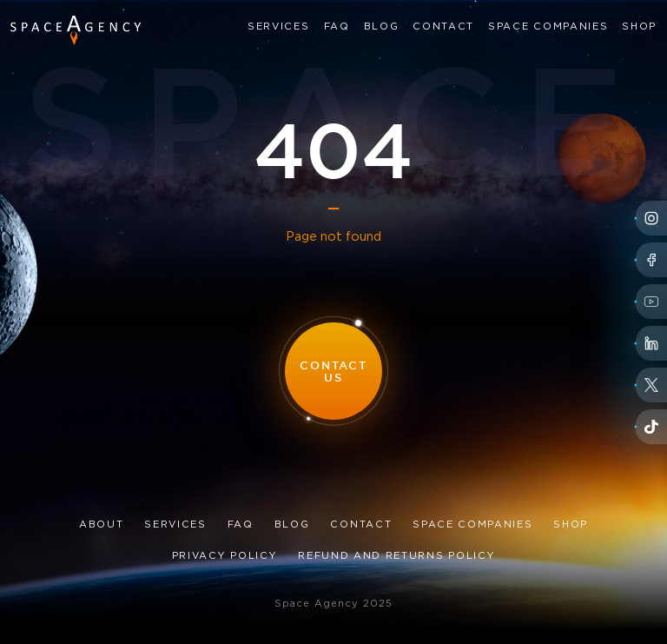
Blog (382, 27)
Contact (443, 27)
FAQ (337, 27)
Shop (639, 27)
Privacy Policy (225, 556)
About (101, 525)
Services (278, 27)
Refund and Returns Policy (396, 556)
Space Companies (548, 27)
